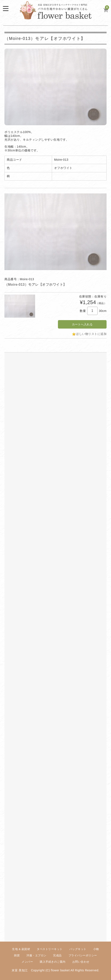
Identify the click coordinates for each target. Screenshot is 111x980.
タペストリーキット (50, 949)
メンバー (27, 962)
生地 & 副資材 (21, 949)
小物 (96, 949)
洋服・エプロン (36, 955)
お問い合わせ (81, 962)
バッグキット (78, 949)
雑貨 (17, 955)
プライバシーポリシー (83, 955)
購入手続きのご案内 (53, 962)
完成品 (57, 955)
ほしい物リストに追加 (91, 334)
